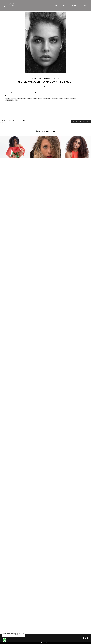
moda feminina (21, 98)
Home (55, 5)
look (35, 98)
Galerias (65, 5)
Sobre (74, 5)
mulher (8, 98)
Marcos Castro (42, 92)
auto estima (47, 98)
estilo (40, 98)
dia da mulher (10, 100)
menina (67, 98)
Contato (84, 5)
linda (61, 98)
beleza (29, 98)
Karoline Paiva (29, 92)
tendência (55, 98)
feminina (73, 98)
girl (16, 100)
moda (14, 98)
